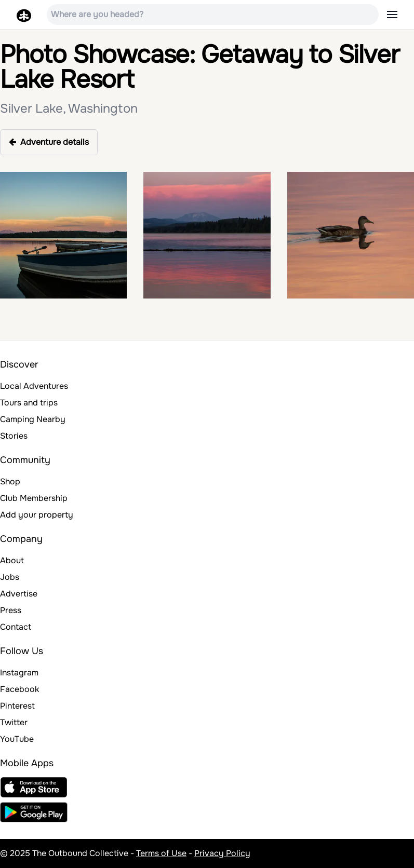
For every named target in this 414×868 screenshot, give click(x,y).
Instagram (19, 673)
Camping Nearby (33, 419)
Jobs (10, 577)
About (12, 560)
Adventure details (49, 142)
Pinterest (17, 706)
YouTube (17, 739)
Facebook (19, 689)
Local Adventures (34, 386)
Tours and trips (29, 403)
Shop (10, 482)
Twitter (14, 722)
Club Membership (34, 498)
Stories (14, 436)
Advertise (19, 594)
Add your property (37, 515)
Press (11, 610)
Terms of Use (161, 853)
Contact (16, 627)
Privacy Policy (222, 853)
